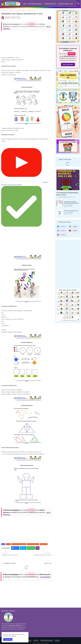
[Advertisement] (27, 43)
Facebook (16, 548)
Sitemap (57, 641)
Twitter (24, 548)
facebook (63, 226)
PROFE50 (31, 24)
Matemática (11, 10)
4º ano (8, 544)
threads (75, 226)
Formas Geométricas (33, 544)
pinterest (63, 235)
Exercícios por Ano (50, 4)
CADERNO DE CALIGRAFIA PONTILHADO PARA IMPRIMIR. (71, 202)
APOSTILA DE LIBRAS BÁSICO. (71, 211)
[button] (78, 4)
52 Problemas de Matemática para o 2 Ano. (67, 194)
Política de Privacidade (46, 641)
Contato (36, 641)
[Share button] (38, 548)
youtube (75, 231)
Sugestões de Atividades (35, 4)
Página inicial (4, 10)
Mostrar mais (48, 563)
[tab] (25, 3)
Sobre (29, 641)
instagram (63, 231)
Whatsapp (32, 548)
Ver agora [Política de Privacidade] (12, 636)
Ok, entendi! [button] (8, 639)
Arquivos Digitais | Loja (66, 4)
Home (25, 4)
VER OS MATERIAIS (68, 64)
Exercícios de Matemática (19, 544)
